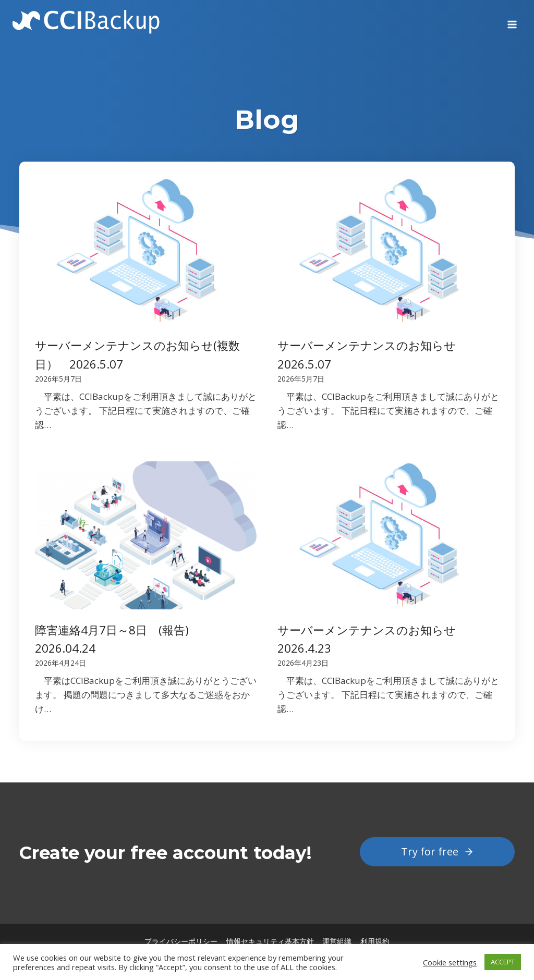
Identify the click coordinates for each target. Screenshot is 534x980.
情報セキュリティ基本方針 (270, 941)
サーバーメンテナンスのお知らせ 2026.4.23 (372, 639)
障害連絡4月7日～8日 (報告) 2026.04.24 (118, 639)
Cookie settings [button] (450, 962)
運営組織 (337, 941)
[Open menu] (512, 21)
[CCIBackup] (86, 21)
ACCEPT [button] (503, 962)
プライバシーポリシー (181, 941)
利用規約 (375, 941)
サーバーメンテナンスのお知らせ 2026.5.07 (372, 354)
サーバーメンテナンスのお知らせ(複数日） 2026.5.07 (137, 354)
